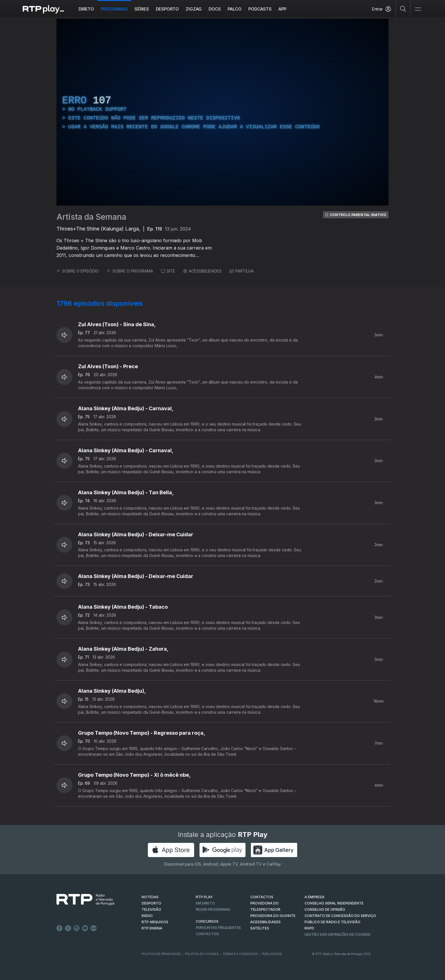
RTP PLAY (204, 897)
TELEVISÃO (151, 909)
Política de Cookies (202, 954)
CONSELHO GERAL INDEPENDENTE (334, 903)
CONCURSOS (207, 921)
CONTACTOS (262, 897)
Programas (114, 9)
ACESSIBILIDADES (202, 271)
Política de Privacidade (161, 954)
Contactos (207, 934)
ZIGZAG (194, 9)
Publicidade (272, 954)
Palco (235, 9)
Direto (86, 9)
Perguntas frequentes (218, 928)
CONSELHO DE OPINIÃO (325, 909)
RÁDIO (147, 916)
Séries (142, 9)
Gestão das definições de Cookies (337, 934)
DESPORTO (151, 903)
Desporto (167, 9)
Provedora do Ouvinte (273, 916)
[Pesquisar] (403, 9)
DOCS (215, 9)
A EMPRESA (314, 897)
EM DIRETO (205, 903)
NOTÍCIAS (150, 897)
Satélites (260, 928)
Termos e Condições (240, 954)
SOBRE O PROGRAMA (130, 271)
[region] (222, 112)
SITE (168, 271)
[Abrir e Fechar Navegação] (418, 9)
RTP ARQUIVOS (155, 922)
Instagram (77, 928)
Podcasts (260, 9)
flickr (94, 928)
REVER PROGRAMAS (213, 909)
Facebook (60, 928)
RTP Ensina (152, 928)
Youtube (85, 928)
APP (282, 9)
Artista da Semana (91, 217)
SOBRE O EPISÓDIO (78, 271)
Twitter (68, 928)
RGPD (309, 928)
